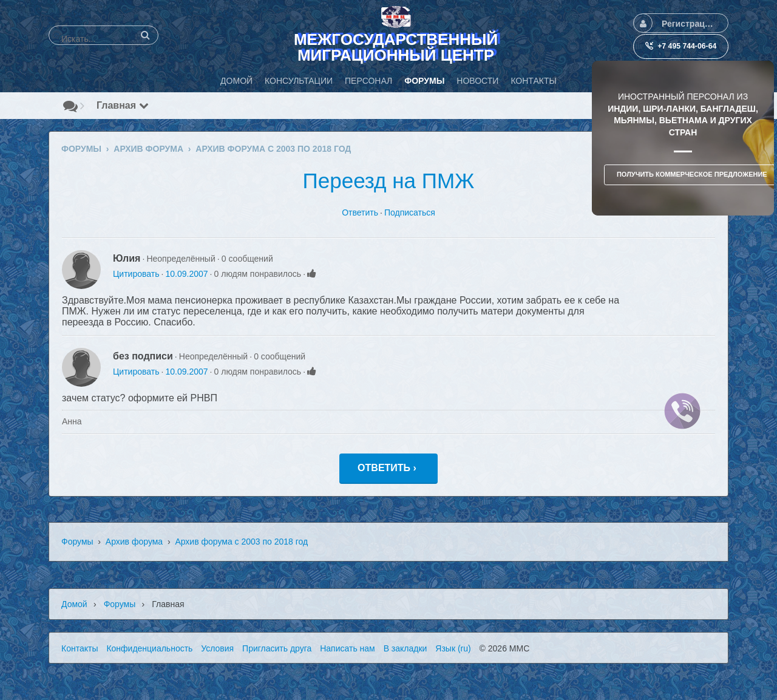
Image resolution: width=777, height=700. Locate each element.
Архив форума (134, 542)
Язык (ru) (453, 648)
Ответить (360, 212)
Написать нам (348, 648)
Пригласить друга (277, 648)
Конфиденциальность (149, 648)
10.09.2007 (186, 274)
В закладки (405, 648)
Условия (217, 648)
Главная (123, 105)
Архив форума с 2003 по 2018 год (241, 542)
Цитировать (136, 274)
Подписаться (410, 212)
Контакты (80, 648)
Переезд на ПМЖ (389, 181)
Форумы (77, 542)
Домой (74, 604)
